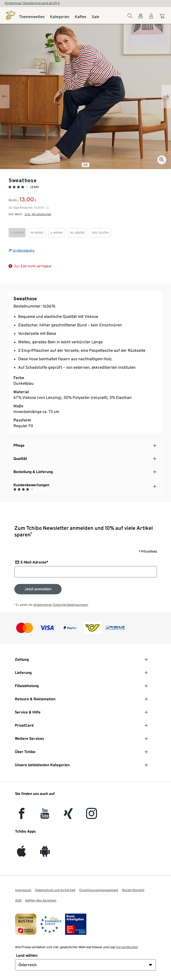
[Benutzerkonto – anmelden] (151, 19)
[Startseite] (11, 15)
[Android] (45, 854)
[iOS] (21, 854)
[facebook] (22, 816)
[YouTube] (45, 816)
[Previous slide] (5, 97)
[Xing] (68, 816)
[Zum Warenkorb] (163, 18)
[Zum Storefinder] (141, 19)
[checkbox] (17, 233)
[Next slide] (166, 97)
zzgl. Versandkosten (38, 214)
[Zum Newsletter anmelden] (38, 589)
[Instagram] (92, 816)
